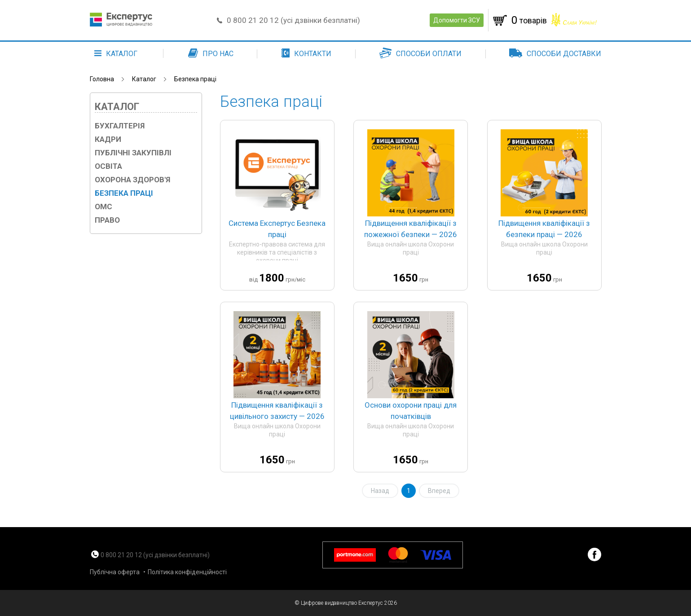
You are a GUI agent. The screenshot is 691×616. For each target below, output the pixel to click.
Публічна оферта (115, 572)
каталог (116, 54)
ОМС (103, 207)
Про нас (211, 54)
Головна (102, 79)
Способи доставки (555, 54)
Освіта (108, 166)
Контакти (306, 54)
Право (107, 220)
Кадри (108, 139)
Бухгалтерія (120, 126)
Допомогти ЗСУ (457, 20)
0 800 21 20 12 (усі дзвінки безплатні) (294, 20)
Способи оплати (420, 54)
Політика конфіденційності (187, 572)
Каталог (144, 79)
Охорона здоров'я (132, 180)
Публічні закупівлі (133, 153)
